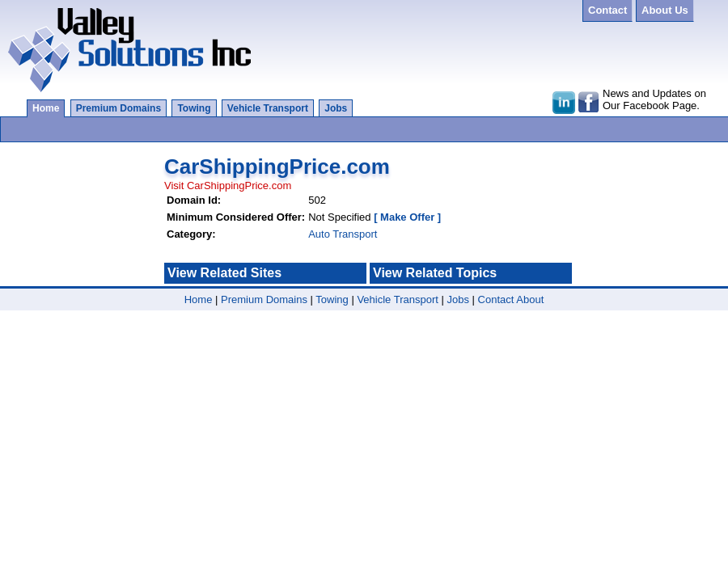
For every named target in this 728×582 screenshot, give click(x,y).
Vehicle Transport (268, 108)
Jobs (336, 108)
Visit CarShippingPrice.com (228, 186)
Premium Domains (119, 108)
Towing (194, 108)
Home (46, 108)
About (530, 299)
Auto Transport (343, 234)
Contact (496, 299)
